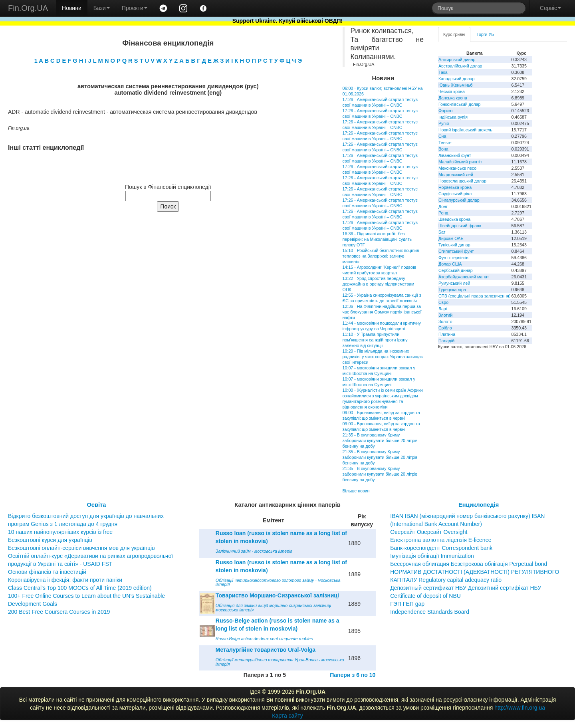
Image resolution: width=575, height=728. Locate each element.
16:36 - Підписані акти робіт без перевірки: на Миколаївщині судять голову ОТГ (377, 239)
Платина (447, 334)
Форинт (446, 111)
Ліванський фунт (455, 155)
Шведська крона (454, 219)
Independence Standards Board (430, 612)
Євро (443, 302)
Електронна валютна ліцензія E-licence (441, 540)
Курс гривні (454, 34)
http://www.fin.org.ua (520, 708)
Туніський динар (454, 245)
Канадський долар (457, 79)
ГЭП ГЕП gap (407, 604)
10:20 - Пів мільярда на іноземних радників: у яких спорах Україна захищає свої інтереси (383, 357)
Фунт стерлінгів (453, 258)
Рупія (444, 123)
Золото (445, 321)
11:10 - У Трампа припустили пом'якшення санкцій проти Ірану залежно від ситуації (375, 340)
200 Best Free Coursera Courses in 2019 (59, 612)
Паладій (446, 341)
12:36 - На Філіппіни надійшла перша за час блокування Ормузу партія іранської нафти (382, 312)
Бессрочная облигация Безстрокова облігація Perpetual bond (469, 564)
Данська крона (453, 98)
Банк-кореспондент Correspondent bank (441, 548)
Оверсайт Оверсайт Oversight (429, 532)
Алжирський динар (457, 60)
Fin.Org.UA (28, 8)
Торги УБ (485, 34)
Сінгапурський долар (459, 200)
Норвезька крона (455, 187)
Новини (72, 8)
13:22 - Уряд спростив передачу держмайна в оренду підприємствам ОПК (379, 284)
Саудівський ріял (455, 194)
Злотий (445, 315)
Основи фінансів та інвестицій (47, 572)
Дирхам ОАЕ (451, 238)
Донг (443, 206)
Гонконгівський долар (460, 104)
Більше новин (356, 491)
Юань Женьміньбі (456, 85)
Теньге (445, 143)
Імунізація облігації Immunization (432, 556)
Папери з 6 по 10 (353, 675)
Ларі (443, 309)
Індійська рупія (453, 117)
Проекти (135, 8)
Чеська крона (452, 91)
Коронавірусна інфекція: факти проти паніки (65, 580)
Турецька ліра (452, 290)
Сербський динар (456, 270)
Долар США (450, 264)
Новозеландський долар (462, 181)
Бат (442, 232)
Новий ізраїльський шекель (465, 130)
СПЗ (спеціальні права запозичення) (475, 296)
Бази (102, 8)
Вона (443, 149)
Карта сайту (287, 716)
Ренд (443, 213)
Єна (442, 136)
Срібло (445, 328)
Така (443, 72)
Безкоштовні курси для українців (50, 540)
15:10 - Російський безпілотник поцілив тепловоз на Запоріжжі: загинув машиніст (381, 256)
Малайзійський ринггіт (460, 162)
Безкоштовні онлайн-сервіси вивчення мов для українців (81, 548)
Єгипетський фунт (456, 251)
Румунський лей (454, 283)
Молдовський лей (456, 175)
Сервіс (550, 8)
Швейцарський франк (460, 226)
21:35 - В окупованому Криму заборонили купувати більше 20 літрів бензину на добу (380, 440)
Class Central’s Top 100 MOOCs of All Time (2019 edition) (80, 588)
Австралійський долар (460, 66)
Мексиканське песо (457, 168)
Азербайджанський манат (464, 277)
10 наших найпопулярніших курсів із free (60, 532)
